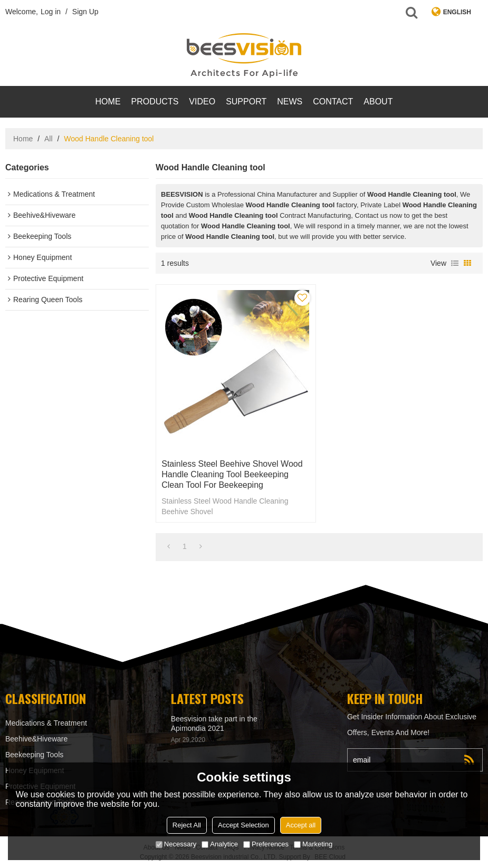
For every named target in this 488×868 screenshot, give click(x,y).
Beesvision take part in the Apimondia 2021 (214, 724)
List (455, 263)
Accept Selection (243, 825)
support (246, 102)
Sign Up (85, 12)
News (290, 102)
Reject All (187, 825)
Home (108, 102)
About (378, 102)
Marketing (313, 844)
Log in (51, 12)
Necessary (176, 844)
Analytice (220, 844)
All (49, 139)
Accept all (301, 825)
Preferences (266, 844)
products (155, 102)
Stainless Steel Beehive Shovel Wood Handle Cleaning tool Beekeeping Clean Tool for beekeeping (232, 474)
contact (333, 102)
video (202, 102)
